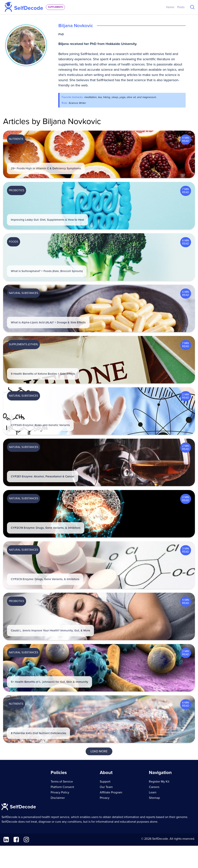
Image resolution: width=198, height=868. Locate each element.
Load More (99, 751)
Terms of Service (62, 782)
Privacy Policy (60, 792)
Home (170, 7)
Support (105, 782)
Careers (154, 787)
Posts (181, 7)
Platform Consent (62, 787)
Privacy (105, 798)
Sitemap (154, 798)
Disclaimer (58, 798)
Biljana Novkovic (76, 26)
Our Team (106, 787)
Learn (153, 792)
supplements (55, 7)
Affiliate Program (111, 792)
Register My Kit (159, 782)
